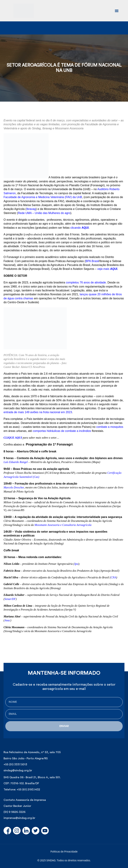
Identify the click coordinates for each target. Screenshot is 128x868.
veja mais (108, 269)
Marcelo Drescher (14, 487)
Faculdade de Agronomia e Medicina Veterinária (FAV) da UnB (43, 197)
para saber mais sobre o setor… (41, 438)
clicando (80, 228)
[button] (117, 11)
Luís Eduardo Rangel (16, 462)
